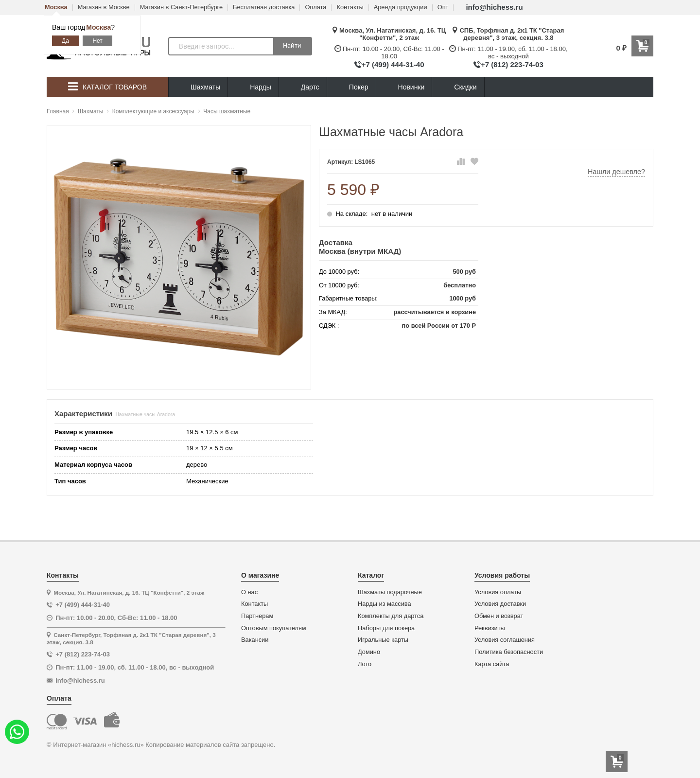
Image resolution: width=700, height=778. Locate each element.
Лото (365, 664)
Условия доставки (500, 604)
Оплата (315, 8)
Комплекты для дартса (391, 616)
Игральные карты (383, 640)
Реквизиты (490, 628)
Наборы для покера (386, 628)
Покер (351, 87)
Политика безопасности (509, 652)
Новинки (404, 87)
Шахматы (198, 87)
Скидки (458, 88)
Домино (369, 652)
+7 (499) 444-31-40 (393, 64)
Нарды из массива (385, 604)
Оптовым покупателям (274, 628)
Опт (443, 8)
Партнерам (257, 616)
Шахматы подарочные (390, 592)
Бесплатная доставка (264, 8)
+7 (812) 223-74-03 (512, 64)
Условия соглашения (505, 640)
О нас (249, 592)
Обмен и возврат (499, 616)
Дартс (303, 87)
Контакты (350, 8)
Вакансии (255, 640)
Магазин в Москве (104, 8)
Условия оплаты (498, 592)
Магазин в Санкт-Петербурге (181, 8)
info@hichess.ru (494, 7)
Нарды (253, 87)
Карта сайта (492, 664)
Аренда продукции (401, 8)
